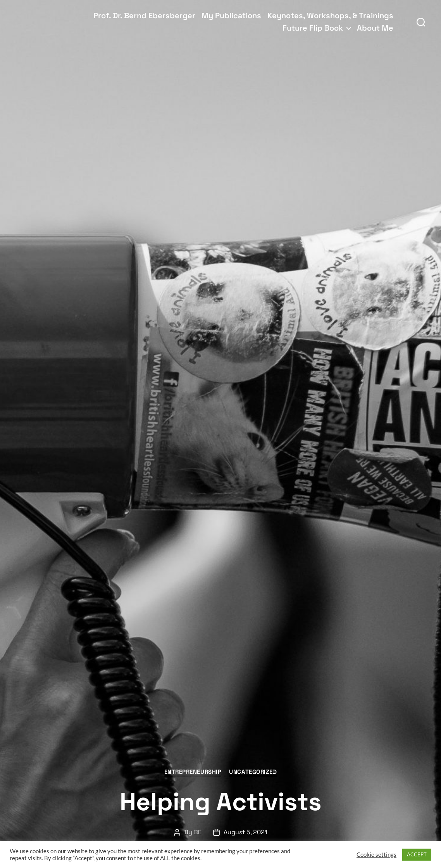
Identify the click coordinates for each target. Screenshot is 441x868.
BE (198, 832)
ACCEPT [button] (417, 854)
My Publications (231, 16)
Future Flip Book (313, 28)
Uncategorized (253, 772)
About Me (375, 28)
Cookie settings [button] (376, 855)
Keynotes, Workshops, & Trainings (330, 16)
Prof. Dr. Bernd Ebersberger (144, 16)
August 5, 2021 (245, 832)
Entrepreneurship (193, 772)
